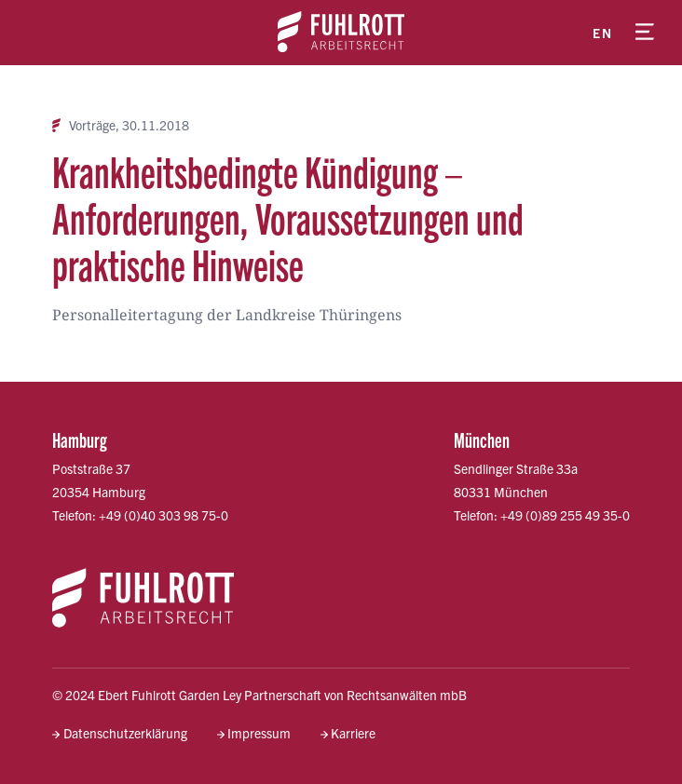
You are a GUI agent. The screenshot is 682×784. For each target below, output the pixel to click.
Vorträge (92, 125)
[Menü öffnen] (645, 33)
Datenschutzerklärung (125, 733)
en (602, 33)
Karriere (353, 733)
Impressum (259, 733)
